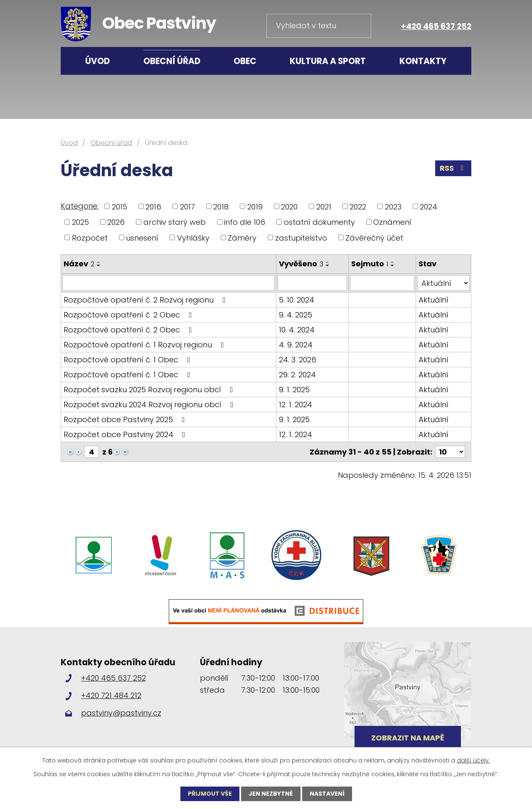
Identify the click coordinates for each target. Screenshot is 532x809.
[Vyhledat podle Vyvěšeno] (312, 283)
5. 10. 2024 (297, 300)
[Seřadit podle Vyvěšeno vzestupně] (328, 262)
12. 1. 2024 (296, 404)
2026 (116, 222)
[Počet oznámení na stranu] (450, 452)
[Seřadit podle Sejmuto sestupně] (393, 266)
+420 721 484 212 (111, 695)
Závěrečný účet (374, 237)
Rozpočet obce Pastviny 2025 (126, 419)
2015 (119, 206)
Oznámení (392, 222)
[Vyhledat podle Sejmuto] (382, 283)
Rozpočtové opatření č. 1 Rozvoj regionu (145, 345)
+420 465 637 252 (436, 26)
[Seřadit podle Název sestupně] (99, 266)
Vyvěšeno (301, 264)
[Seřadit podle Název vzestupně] (99, 262)
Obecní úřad (172, 61)
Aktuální (433, 300)
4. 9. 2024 (296, 345)
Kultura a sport (328, 61)
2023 (393, 206)
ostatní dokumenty (319, 222)
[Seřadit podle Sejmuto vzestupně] (393, 262)
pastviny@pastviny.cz (121, 713)
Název (79, 264)
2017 (187, 206)
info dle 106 (245, 222)
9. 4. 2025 (296, 315)
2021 (324, 206)
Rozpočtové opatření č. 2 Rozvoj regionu (146, 300)
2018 (221, 206)
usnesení (142, 237)
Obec (245, 61)
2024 (429, 206)
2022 (358, 206)
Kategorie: (80, 206)
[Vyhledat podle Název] (169, 283)
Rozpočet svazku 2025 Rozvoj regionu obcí (150, 390)
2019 (255, 206)
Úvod (97, 61)
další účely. (473, 760)
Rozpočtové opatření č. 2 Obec (129, 315)
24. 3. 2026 (298, 360)
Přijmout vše (210, 794)
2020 (289, 206)
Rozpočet (90, 237)
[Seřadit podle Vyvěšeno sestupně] (328, 266)
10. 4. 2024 (297, 330)
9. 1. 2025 (294, 390)
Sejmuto (370, 264)
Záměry (242, 237)
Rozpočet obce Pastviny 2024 (126, 434)
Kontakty (423, 61)
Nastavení (327, 794)
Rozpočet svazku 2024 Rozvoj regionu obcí (150, 404)
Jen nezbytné (271, 794)
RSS (453, 168)
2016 (153, 206)
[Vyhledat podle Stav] (443, 283)
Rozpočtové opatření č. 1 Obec (129, 360)
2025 (80, 222)
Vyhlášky (193, 237)
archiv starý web (175, 222)
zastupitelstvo (301, 237)
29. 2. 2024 (297, 375)
